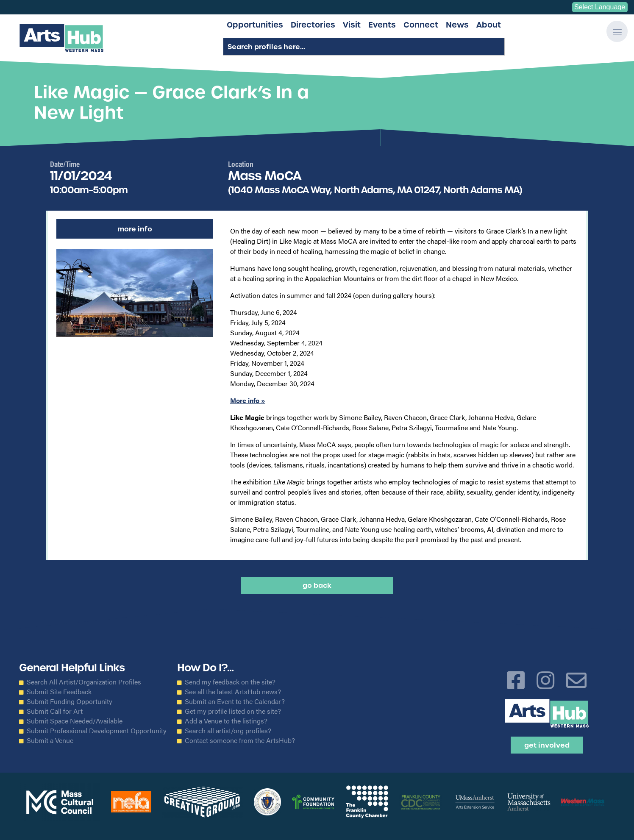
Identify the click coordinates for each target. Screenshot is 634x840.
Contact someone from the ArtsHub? (240, 740)
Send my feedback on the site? (230, 682)
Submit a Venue (50, 740)
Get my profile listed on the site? (233, 711)
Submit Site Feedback (59, 692)
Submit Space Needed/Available (75, 721)
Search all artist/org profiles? (228, 731)
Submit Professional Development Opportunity (97, 731)
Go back (317, 585)
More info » (248, 400)
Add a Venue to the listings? (226, 721)
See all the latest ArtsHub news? (233, 692)
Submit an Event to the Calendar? (235, 701)
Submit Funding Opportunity (70, 701)
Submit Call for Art (55, 711)
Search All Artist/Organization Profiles (84, 682)
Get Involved (547, 745)
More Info (135, 229)
